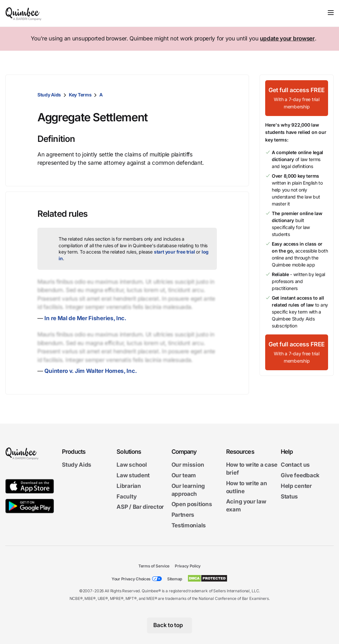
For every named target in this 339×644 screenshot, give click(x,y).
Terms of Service (154, 566)
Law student (133, 475)
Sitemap (175, 579)
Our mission (188, 465)
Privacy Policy (188, 566)
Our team (184, 475)
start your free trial (174, 252)
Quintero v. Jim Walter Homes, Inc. (91, 371)
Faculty (126, 496)
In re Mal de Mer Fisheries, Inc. (85, 318)
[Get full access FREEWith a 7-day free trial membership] (297, 98)
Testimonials (189, 525)
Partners (183, 515)
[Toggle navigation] (331, 13)
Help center (296, 486)
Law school (132, 465)
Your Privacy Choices (131, 579)
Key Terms (80, 95)
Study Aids (49, 95)
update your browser (287, 38)
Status (289, 496)
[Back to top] (170, 625)
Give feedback (300, 475)
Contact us (295, 465)
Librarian (129, 486)
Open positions (192, 504)
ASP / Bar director (140, 507)
